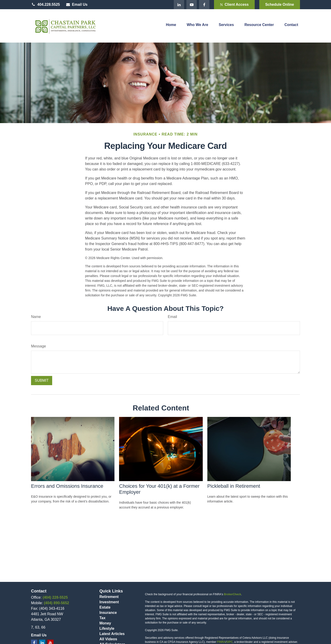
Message (39, 346)
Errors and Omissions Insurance (67, 486)
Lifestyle (107, 628)
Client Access (234, 5)
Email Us (76, 4)
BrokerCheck (233, 594)
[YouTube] (192, 5)
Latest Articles (112, 634)
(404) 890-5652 (56, 603)
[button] (171, 26)
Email (172, 317)
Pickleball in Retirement (234, 486)
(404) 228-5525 (55, 597)
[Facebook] (204, 5)
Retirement (109, 597)
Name (36, 317)
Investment (109, 602)
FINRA (221, 642)
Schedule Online (280, 4)
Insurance (108, 613)
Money (105, 623)
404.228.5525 (45, 4)
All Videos (108, 639)
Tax (103, 618)
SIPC (229, 642)
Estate (105, 607)
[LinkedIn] (179, 5)
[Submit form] (42, 381)
